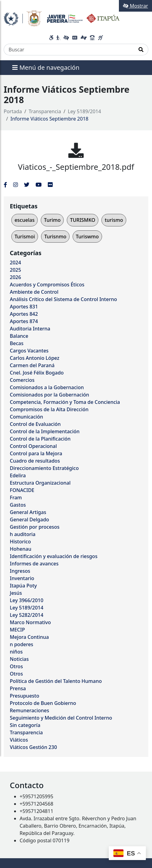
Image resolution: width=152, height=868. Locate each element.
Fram (16, 497)
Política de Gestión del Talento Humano (56, 681)
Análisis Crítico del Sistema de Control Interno (63, 299)
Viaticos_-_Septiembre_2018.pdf (76, 167)
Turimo (52, 220)
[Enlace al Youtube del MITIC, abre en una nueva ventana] (39, 184)
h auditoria (23, 534)
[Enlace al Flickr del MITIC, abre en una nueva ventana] (50, 184)
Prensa (18, 688)
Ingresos (20, 571)
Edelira (18, 475)
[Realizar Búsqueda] (141, 50)
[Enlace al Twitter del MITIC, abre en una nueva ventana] (27, 184)
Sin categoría (25, 725)
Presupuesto (25, 696)
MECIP (17, 630)
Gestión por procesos (35, 527)
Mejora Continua (29, 637)
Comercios (22, 380)
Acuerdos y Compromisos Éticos (47, 285)
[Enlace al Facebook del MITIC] (5, 184)
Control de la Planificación (40, 439)
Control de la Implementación (45, 431)
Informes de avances (34, 564)
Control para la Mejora (36, 453)
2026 (15, 277)
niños (16, 652)
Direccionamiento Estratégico (44, 468)
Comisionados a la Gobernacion (47, 387)
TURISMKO (82, 220)
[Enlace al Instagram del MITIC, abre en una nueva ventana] (15, 184)
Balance (19, 336)
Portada (13, 111)
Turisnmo (55, 237)
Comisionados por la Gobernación (49, 395)
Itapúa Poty (23, 586)
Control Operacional (33, 446)
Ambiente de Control (34, 292)
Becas (17, 343)
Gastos (18, 505)
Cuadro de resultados (35, 461)
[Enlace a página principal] (62, 18)
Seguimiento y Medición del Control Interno (61, 718)
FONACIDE (22, 490)
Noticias (19, 659)
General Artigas (28, 512)
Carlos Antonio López (35, 358)
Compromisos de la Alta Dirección (49, 409)
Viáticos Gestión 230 (33, 747)
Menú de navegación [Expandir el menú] (46, 67)
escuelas (24, 220)
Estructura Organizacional (40, 483)
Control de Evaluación (35, 424)
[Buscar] (69, 50)
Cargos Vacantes (29, 351)
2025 (15, 270)
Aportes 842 (24, 314)
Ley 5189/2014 (84, 111)
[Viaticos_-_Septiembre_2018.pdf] (76, 150)
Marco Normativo (30, 622)
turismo (114, 220)
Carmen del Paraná (32, 365)
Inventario (22, 578)
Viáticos (19, 740)
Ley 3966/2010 (27, 600)
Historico (20, 542)
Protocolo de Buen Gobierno (43, 703)
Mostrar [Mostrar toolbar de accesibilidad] (135, 6)
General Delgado (29, 520)
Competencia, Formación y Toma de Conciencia (65, 402)
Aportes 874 (24, 321)
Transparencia (45, 111)
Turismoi (25, 237)
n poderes (21, 644)
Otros (16, 666)
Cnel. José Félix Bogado (37, 373)
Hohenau (21, 549)
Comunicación (26, 417)
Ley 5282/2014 (27, 615)
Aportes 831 (24, 307)
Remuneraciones (29, 710)
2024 (15, 263)
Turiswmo (87, 237)
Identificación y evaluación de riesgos (54, 556)
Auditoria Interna (30, 329)
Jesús (16, 593)
